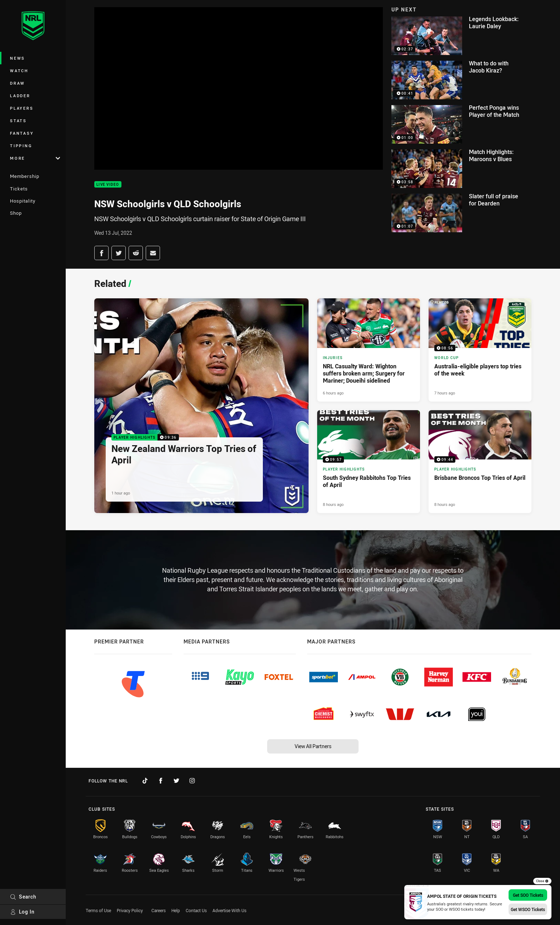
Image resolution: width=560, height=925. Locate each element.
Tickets (19, 189)
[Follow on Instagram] (192, 781)
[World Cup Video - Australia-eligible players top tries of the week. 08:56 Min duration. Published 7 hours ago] (480, 350)
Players (22, 108)
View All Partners (313, 746)
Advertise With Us (229, 910)
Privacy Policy (130, 910)
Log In (22, 912)
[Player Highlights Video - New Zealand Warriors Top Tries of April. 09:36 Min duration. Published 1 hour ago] (201, 406)
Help (176, 910)
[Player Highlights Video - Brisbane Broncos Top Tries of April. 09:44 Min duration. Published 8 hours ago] (480, 462)
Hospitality (23, 201)
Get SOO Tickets (528, 895)
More (35, 158)
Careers (159, 910)
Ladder (20, 96)
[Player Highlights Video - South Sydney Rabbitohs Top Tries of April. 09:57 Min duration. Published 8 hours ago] (369, 462)
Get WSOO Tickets (528, 909)
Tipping (21, 146)
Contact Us (196, 910)
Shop (16, 213)
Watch (19, 71)
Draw (17, 83)
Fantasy (22, 133)
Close (542, 881)
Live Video (108, 185)
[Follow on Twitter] (176, 781)
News (17, 58)
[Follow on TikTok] (145, 781)
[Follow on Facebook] (161, 781)
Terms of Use (98, 910)
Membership (25, 176)
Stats (18, 121)
